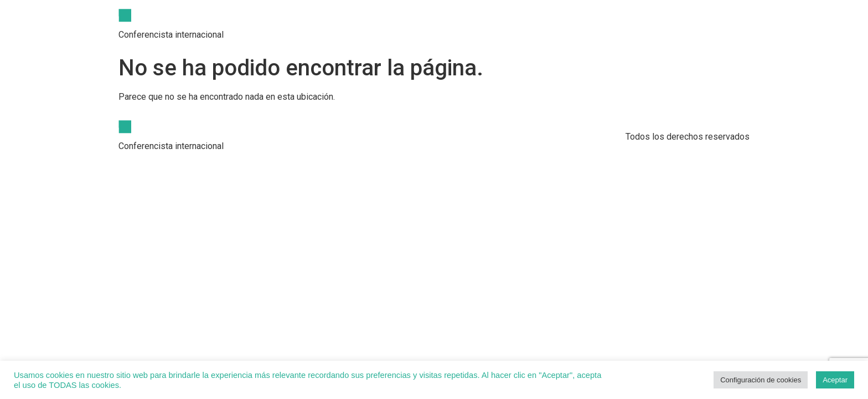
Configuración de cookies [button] (761, 380)
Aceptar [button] (835, 380)
